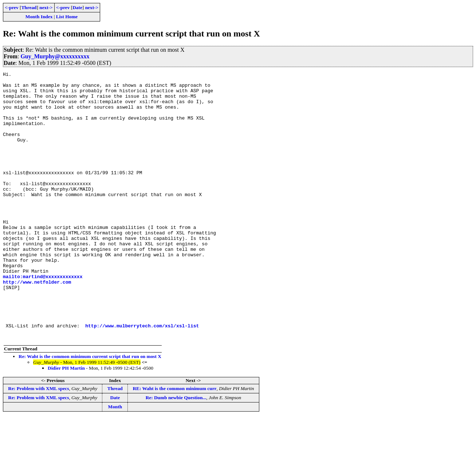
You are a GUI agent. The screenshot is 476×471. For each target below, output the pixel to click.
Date (77, 7)
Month (115, 460)
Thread (29, 7)
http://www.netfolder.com (37, 324)
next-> (46, 7)
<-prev (12, 7)
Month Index (39, 17)
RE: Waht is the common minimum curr (174, 442)
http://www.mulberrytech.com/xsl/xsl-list (142, 377)
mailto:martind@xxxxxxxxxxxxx (43, 318)
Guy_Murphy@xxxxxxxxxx (55, 56)
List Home (67, 17)
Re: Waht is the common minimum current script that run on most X (90, 410)
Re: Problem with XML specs (38, 442)
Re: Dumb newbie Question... (176, 451)
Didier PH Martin (66, 422)
